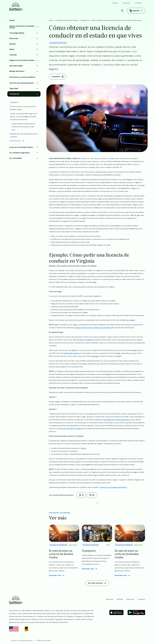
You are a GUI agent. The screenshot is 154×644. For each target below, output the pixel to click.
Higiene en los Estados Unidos (22, 60)
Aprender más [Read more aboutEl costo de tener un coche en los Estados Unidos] (55, 575)
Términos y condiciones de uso (22, 641)
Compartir (56, 77)
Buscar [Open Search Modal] (123, 11)
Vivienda (13, 55)
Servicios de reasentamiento (22, 83)
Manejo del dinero (17, 71)
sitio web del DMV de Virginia (70, 428)
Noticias (115, 3)
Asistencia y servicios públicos (22, 77)
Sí (83, 495)
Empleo (13, 44)
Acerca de (126, 3)
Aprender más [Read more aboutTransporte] (88, 569)
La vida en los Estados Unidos (49, 11)
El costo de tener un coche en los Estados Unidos (23, 108)
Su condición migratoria (19, 153)
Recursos (73, 11)
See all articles (15, 141)
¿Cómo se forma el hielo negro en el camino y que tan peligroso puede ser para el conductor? (24, 117)
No (93, 495)
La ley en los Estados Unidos (21, 147)
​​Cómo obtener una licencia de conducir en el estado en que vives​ (23, 127)
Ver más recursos (95, 583)
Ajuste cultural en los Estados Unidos (22, 27)
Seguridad (14, 88)
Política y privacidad (44, 640)
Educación (14, 38)
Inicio (30, 11)
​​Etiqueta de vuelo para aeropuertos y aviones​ (24, 135)
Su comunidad (15, 158)
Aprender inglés (16, 66)
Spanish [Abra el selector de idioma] (136, 11)
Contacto (138, 3)
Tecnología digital (17, 33)
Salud (12, 49)
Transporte (14, 94)
